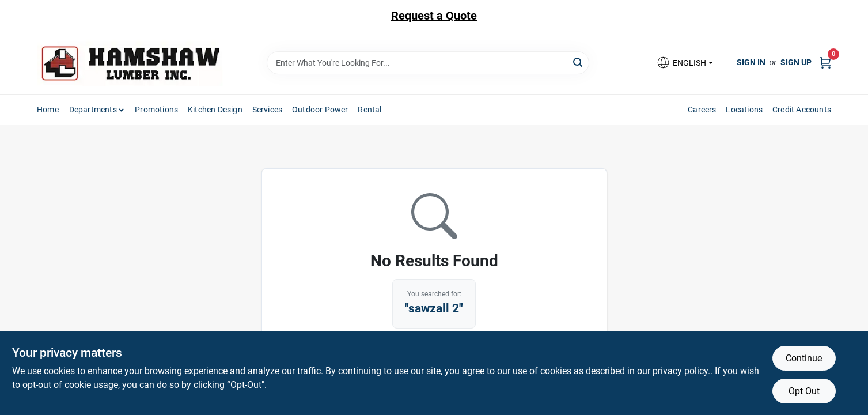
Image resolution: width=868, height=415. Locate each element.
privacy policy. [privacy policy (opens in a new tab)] (681, 371)
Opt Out (804, 391)
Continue (804, 358)
